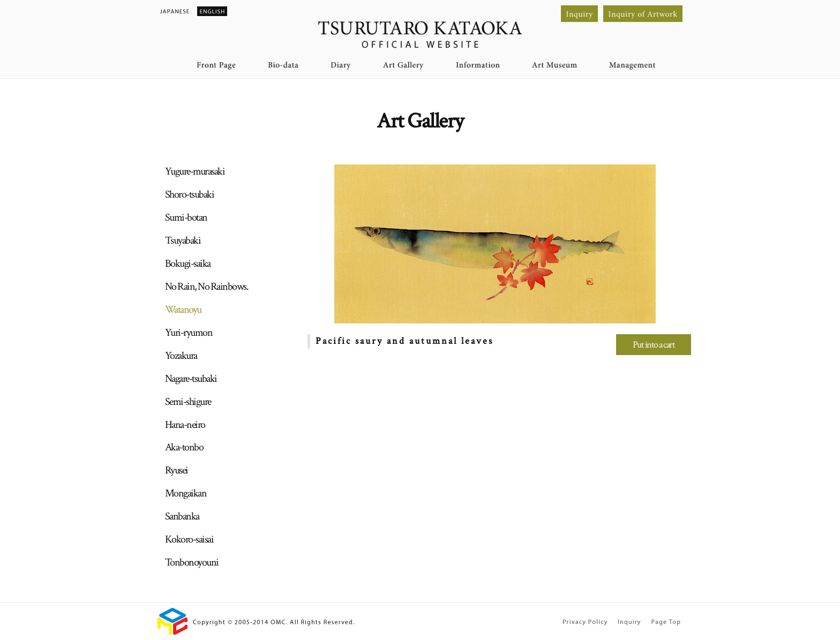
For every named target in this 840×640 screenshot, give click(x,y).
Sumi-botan (186, 217)
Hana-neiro (185, 425)
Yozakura (181, 356)
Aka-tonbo (184, 447)
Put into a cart (654, 345)
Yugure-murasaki (195, 171)
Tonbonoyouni (192, 562)
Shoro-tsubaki (190, 194)
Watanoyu (183, 310)
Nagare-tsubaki (191, 379)
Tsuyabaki (183, 240)
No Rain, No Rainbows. (207, 287)
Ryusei (177, 470)
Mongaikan (186, 493)
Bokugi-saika (188, 263)
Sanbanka (182, 516)
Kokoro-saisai (189, 539)
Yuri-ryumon (189, 333)
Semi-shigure (188, 402)
